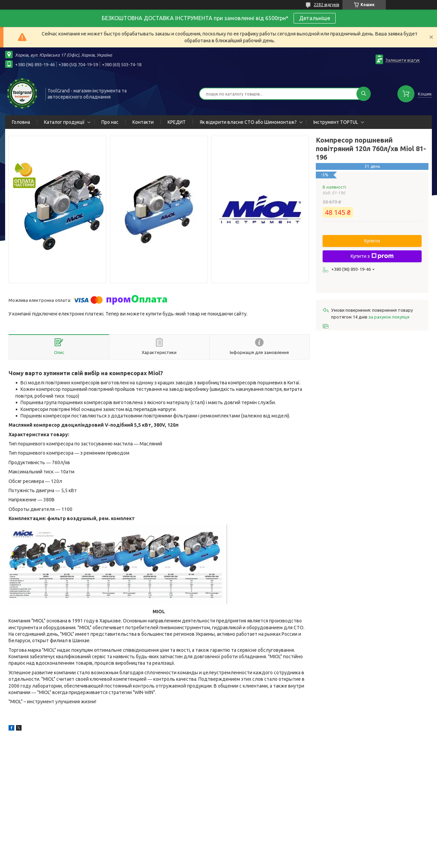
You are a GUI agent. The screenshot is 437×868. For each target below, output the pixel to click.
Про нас (110, 122)
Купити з (372, 256)
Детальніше (315, 18)
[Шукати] (364, 94)
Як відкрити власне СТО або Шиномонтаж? (248, 122)
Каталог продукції (64, 122)
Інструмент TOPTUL (336, 122)
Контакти (143, 122)
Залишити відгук (403, 60)
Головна (21, 122)
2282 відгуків (326, 5)
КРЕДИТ (177, 122)
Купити (372, 241)
